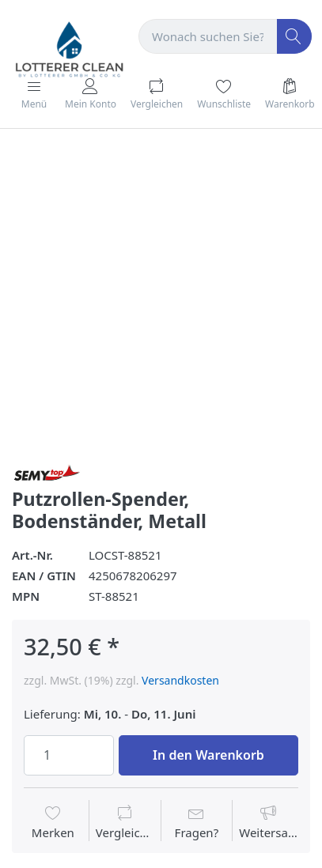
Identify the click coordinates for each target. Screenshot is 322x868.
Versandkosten (180, 680)
